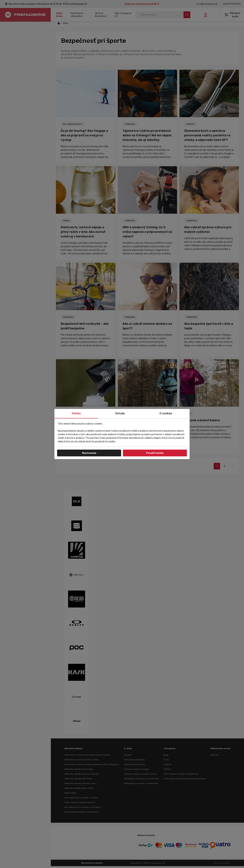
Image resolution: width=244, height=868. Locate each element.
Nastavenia (89, 453)
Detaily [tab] (120, 413)
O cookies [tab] (166, 413)
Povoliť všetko (155, 453)
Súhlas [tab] (76, 413)
